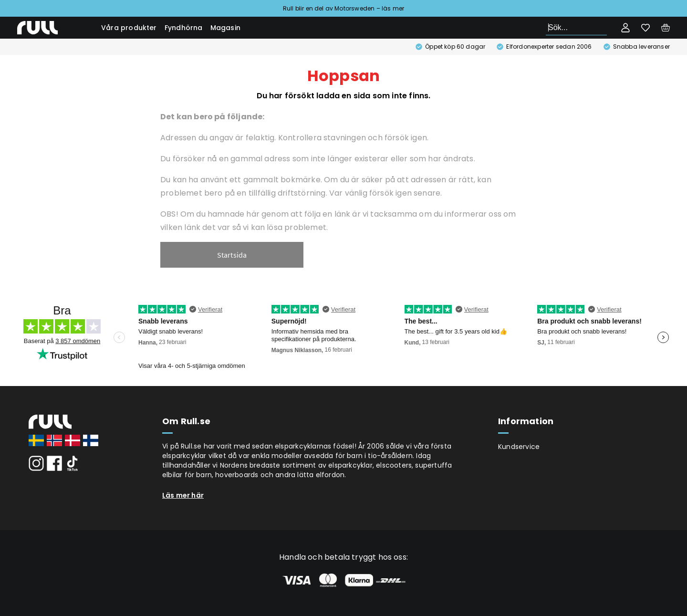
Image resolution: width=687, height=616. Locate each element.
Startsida (232, 255)
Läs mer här (183, 495)
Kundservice (519, 447)
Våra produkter (129, 28)
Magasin (225, 28)
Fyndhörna (184, 28)
